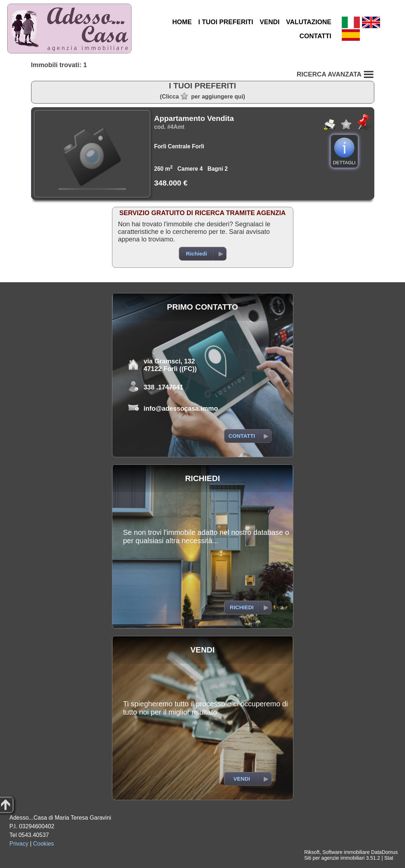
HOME (182, 22)
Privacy (19, 844)
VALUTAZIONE (309, 22)
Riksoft (312, 852)
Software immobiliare (346, 852)
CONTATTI (315, 36)
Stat (389, 858)
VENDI (270, 22)
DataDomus (384, 852)
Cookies (44, 844)
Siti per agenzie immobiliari (334, 858)
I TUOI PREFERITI (226, 22)
